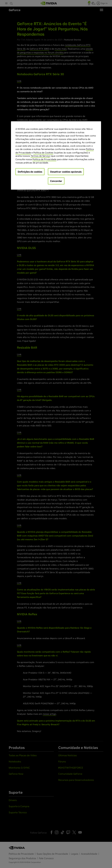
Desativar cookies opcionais (66, 172)
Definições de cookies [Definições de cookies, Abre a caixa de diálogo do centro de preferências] (30, 172)
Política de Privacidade (44, 159)
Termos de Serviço (40, 156)
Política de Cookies (43, 152)
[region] (56, 155)
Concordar (56, 181)
